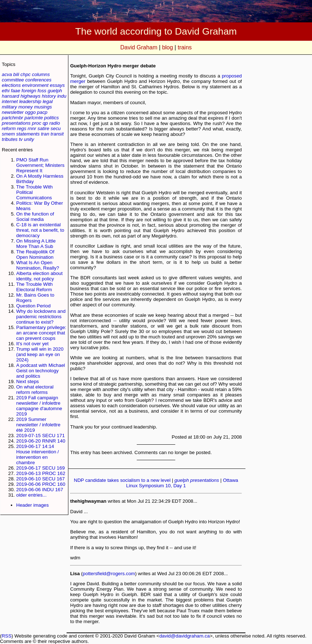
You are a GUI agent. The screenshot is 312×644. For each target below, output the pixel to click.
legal (48, 101)
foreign (29, 91)
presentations (16, 123)
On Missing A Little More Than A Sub (36, 244)
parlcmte (34, 118)
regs (22, 128)
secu (56, 128)
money (26, 107)
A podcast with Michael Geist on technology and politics (41, 371)
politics (52, 118)
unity (29, 139)
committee (13, 80)
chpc (26, 74)
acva (7, 74)
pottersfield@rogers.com (109, 574)
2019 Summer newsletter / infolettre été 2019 (38, 425)
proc (37, 123)
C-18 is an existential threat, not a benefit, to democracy (40, 230)
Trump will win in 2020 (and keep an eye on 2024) (40, 354)
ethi (6, 91)
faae (15, 91)
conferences (38, 80)
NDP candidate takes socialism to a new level (122, 480)
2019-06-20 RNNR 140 (41, 441)
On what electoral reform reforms (35, 390)
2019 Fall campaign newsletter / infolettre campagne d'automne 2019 (39, 406)
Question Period (33, 306)
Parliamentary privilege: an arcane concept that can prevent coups (41, 333)
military (9, 107)
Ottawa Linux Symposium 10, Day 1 (182, 483)
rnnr (32, 128)
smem (8, 134)
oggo (30, 112)
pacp (42, 112)
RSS (6, 636)
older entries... (31, 495)
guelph (55, 91)
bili (16, 74)
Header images (32, 505)
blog (167, 47)
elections (11, 85)
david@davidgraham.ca (185, 636)
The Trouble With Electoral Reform (34, 287)
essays (57, 85)
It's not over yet (32, 344)
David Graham (139, 47)
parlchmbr (12, 118)
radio (55, 123)
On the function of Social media (35, 217)
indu (62, 96)
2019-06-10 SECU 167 (40, 479)
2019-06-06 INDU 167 (40, 490)
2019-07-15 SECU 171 (40, 436)
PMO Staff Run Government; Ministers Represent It (40, 165)
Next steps (28, 381)
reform (9, 128)
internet (10, 101)
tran (45, 134)
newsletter (13, 112)
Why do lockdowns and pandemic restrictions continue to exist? (41, 317)
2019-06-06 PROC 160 (41, 484)
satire (43, 128)
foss (42, 91)
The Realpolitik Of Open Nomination (35, 254)
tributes (10, 139)
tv (21, 139)
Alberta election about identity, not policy (39, 276)
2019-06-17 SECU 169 (40, 468)
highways (31, 96)
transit (57, 134)
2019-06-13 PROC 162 (41, 473)
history (49, 96)
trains (185, 47)
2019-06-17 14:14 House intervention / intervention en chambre (38, 454)
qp (45, 123)
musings (43, 107)
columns (41, 74)
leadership (30, 101)
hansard (10, 96)
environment (35, 85)
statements (28, 134)
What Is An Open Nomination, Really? (38, 265)
